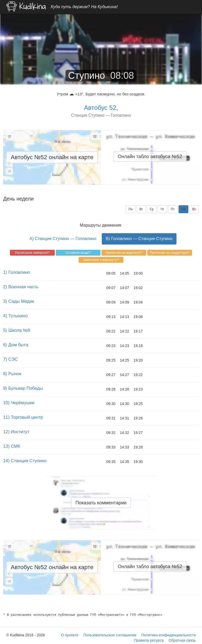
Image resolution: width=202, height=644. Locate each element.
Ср (152, 209)
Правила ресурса (149, 640)
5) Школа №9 (17, 330)
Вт (141, 209)
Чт (162, 209)
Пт (173, 209)
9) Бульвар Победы (23, 388)
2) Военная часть (21, 287)
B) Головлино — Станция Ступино (139, 239)
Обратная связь (182, 640)
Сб (184, 209)
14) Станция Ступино (25, 461)
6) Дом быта (16, 345)
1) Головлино (17, 272)
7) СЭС (11, 359)
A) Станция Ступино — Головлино (63, 239)
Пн (131, 209)
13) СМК (12, 446)
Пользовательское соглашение (110, 635)
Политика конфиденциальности (168, 635)
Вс (194, 209)
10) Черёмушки (19, 403)
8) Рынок (12, 374)
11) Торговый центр (23, 417)
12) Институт (16, 432)
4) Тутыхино (15, 316)
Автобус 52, (101, 108)
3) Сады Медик (19, 301)
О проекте (70, 635)
